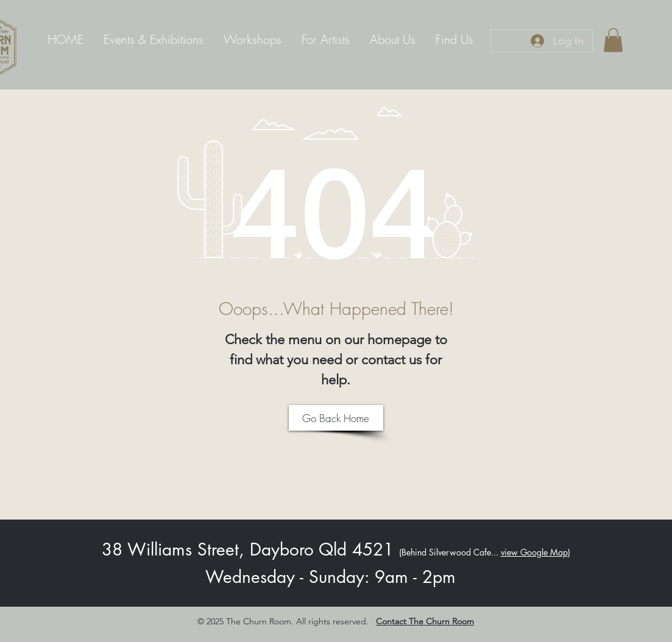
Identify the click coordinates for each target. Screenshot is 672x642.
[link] (613, 40)
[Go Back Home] (336, 418)
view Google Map (534, 552)
